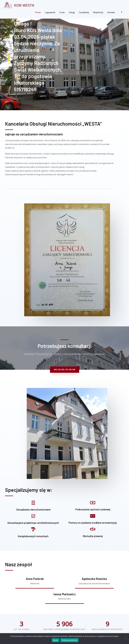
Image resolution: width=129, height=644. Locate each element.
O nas (62, 12)
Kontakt (111, 12)
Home (38, 12)
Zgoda (55, 640)
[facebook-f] (122, 12)
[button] (65, 370)
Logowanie (50, 12)
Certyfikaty (84, 12)
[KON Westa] (19, 5)
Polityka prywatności (69, 640)
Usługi (72, 12)
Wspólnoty (98, 12)
